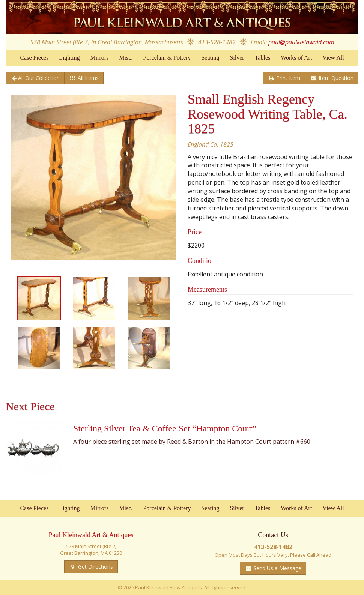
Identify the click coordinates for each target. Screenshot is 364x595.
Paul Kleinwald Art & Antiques (182, 17)
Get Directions (95, 567)
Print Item (287, 78)
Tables (263, 58)
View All (333, 58)
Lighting (69, 58)
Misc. (126, 58)
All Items (87, 78)
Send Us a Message (277, 568)
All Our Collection (39, 78)
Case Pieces (34, 58)
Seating (210, 58)
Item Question (335, 78)
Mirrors (99, 58)
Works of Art (296, 58)
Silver (237, 58)
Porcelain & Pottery (167, 58)
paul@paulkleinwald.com (301, 42)
